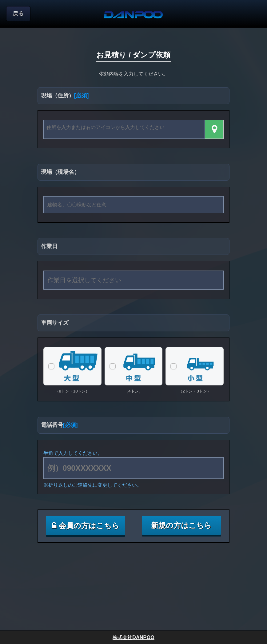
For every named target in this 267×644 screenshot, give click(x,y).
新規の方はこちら (181, 525)
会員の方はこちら (86, 526)
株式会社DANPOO (133, 637)
